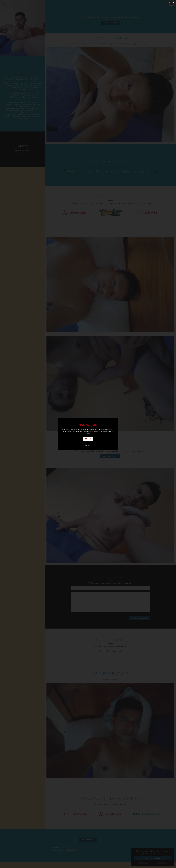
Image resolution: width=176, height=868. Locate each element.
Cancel (88, 445)
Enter (88, 439)
